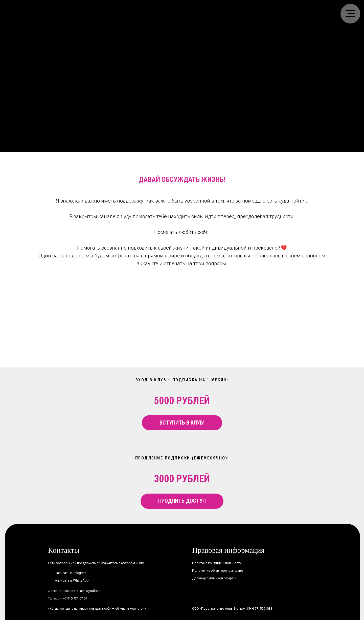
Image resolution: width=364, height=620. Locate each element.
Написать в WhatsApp (72, 580)
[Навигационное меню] (350, 14)
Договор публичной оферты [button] (214, 578)
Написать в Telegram (71, 573)
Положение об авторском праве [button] (218, 571)
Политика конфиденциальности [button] (217, 563)
